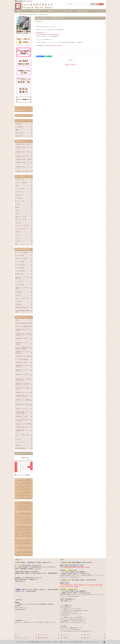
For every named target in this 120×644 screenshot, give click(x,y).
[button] (98, 11)
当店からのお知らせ (70, 65)
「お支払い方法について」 (21, 609)
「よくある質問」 (64, 621)
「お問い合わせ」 (73, 628)
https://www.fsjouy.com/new (54, 45)
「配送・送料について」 (21, 581)
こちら (97, 642)
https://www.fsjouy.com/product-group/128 (48, 35)
